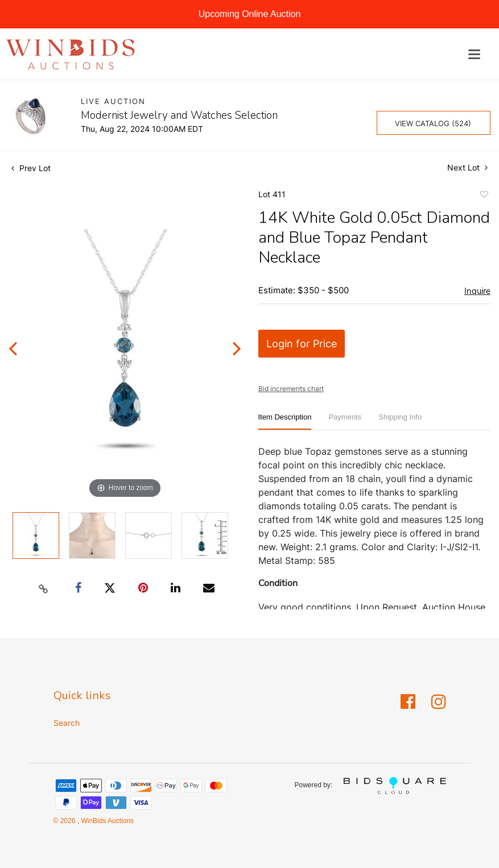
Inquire (477, 291)
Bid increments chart (291, 389)
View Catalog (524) (433, 123)
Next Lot (467, 167)
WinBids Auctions (106, 821)
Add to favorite (484, 196)
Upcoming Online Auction (250, 14)
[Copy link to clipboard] (44, 588)
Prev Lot (31, 168)
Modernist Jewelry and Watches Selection (179, 115)
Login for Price (302, 344)
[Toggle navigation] (474, 54)
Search (67, 723)
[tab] (285, 421)
